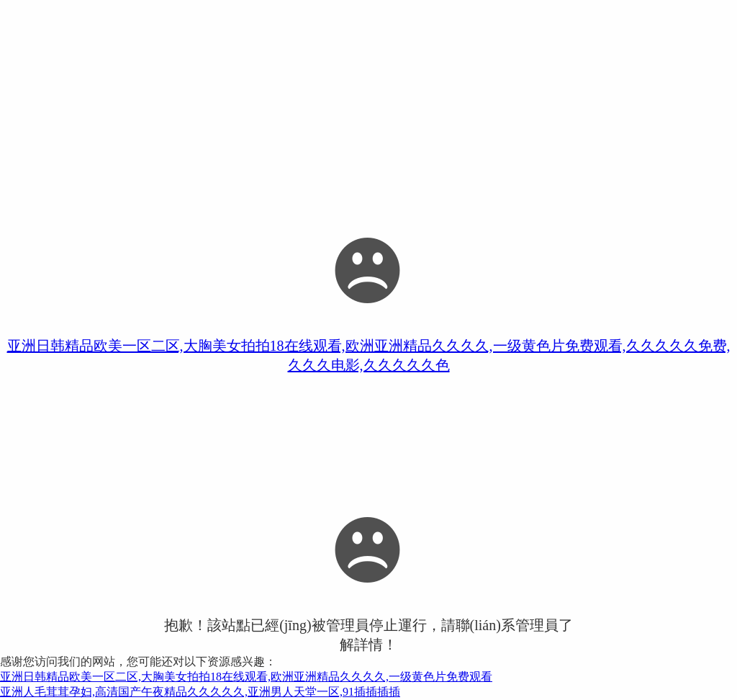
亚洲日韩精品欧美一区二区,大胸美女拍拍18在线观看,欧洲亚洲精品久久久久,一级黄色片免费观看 (246, 677)
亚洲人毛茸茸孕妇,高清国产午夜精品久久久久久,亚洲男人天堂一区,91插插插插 (200, 692)
